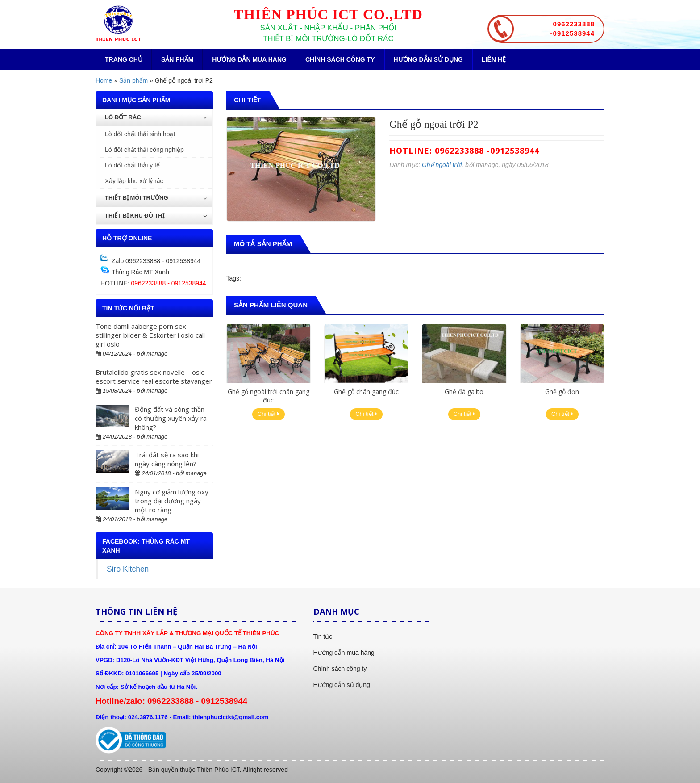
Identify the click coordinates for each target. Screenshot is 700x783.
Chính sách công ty (340, 59)
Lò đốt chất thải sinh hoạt (140, 134)
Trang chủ (124, 59)
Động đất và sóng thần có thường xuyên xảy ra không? (171, 418)
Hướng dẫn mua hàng (249, 59)
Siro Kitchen (128, 569)
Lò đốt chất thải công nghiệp (144, 150)
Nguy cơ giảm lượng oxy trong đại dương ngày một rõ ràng (172, 501)
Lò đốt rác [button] (156, 117)
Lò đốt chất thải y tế (132, 165)
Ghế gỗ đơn (562, 391)
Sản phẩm (177, 59)
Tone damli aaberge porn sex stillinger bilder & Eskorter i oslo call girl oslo (150, 335)
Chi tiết (269, 414)
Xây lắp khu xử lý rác (134, 181)
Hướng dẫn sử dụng (428, 59)
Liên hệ (494, 59)
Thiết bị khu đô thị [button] (156, 216)
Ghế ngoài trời (442, 165)
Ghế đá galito (464, 391)
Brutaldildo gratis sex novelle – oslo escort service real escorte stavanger (154, 377)
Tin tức (323, 636)
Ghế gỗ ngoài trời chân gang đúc (269, 396)
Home (104, 80)
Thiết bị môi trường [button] (156, 198)
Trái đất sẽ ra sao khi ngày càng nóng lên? (167, 459)
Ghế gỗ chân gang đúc (366, 391)
